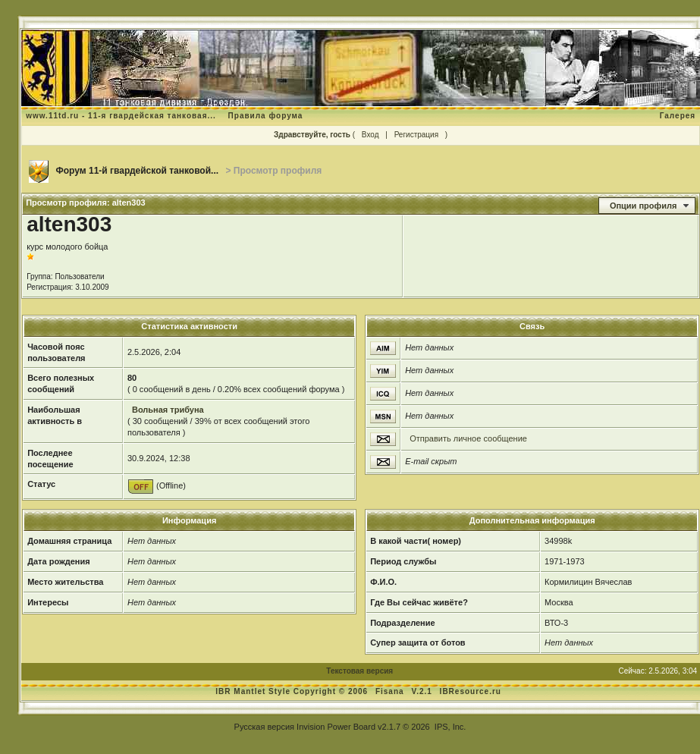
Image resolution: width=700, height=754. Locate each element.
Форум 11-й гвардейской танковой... (138, 171)
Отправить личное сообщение (468, 438)
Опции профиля (643, 206)
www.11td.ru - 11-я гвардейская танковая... (121, 116)
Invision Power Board (336, 727)
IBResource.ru (471, 691)
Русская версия (264, 727)
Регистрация (416, 135)
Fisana (391, 691)
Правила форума (266, 116)
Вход (370, 135)
